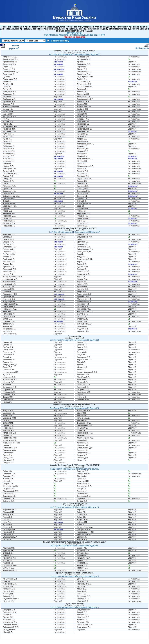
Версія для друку (142, 47)
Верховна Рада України (74, 17)
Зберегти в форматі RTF (9, 46)
